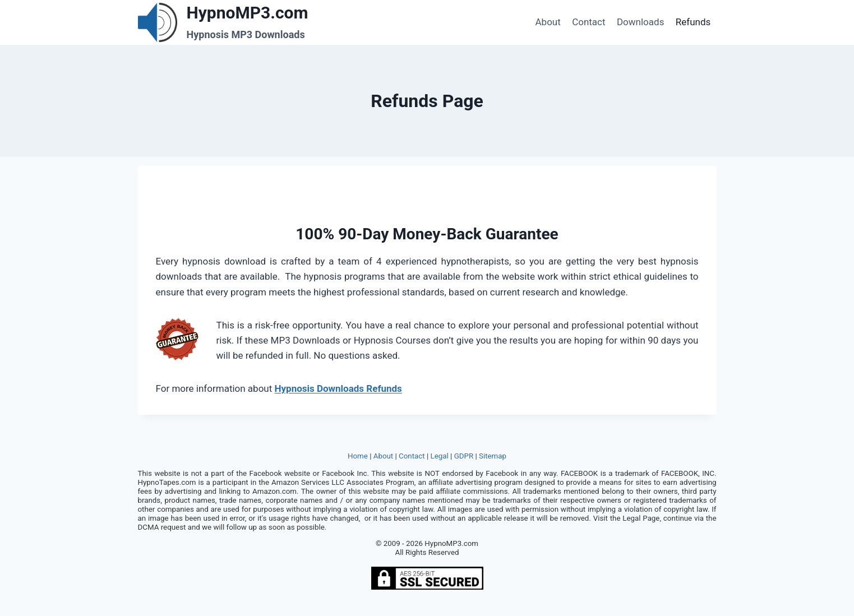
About (548, 22)
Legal (440, 456)
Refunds (693, 22)
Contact (588, 22)
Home (358, 456)
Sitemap (493, 456)
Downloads (640, 22)
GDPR (464, 456)
